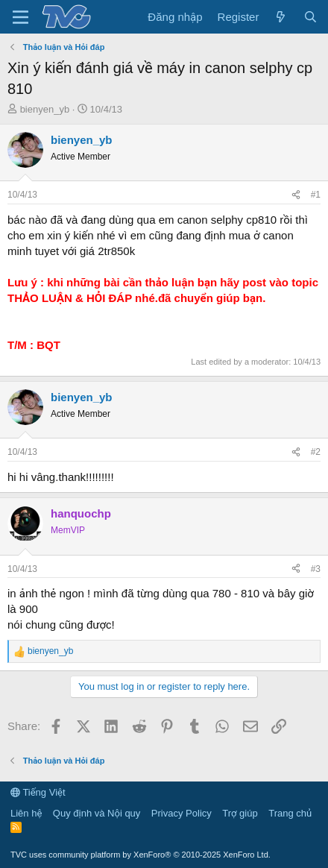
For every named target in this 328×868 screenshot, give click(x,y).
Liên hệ (26, 813)
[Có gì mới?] (281, 17)
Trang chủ (290, 813)
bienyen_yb (45, 109)
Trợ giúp (240, 813)
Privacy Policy (182, 813)
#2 (316, 452)
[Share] (296, 195)
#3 (316, 569)
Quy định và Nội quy (97, 813)
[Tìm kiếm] (310, 17)
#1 (316, 195)
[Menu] (20, 17)
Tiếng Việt (38, 792)
